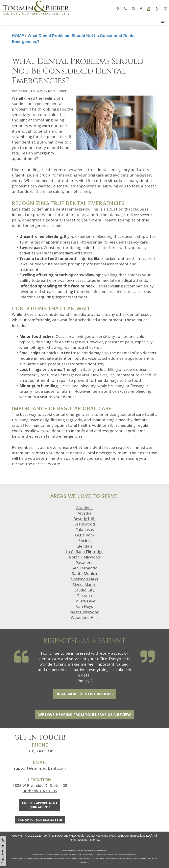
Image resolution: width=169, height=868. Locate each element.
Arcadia (84, 513)
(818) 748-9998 (40, 751)
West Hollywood (84, 612)
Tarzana (84, 596)
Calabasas (85, 530)
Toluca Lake (84, 601)
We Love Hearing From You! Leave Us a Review (84, 715)
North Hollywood (84, 557)
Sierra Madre (84, 585)
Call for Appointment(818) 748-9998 (40, 805)
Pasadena (85, 563)
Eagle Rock (85, 535)
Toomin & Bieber (53, 836)
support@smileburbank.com (40, 768)
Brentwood (85, 524)
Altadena (84, 508)
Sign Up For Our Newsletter (40, 820)
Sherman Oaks (85, 579)
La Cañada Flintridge (85, 552)
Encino (85, 540)
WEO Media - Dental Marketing (89, 836)
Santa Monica (84, 573)
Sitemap (95, 840)
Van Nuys (84, 606)
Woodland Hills (85, 617)
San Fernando (85, 568)
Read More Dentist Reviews (85, 694)
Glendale (84, 546)
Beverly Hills (84, 519)
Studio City (84, 590)
